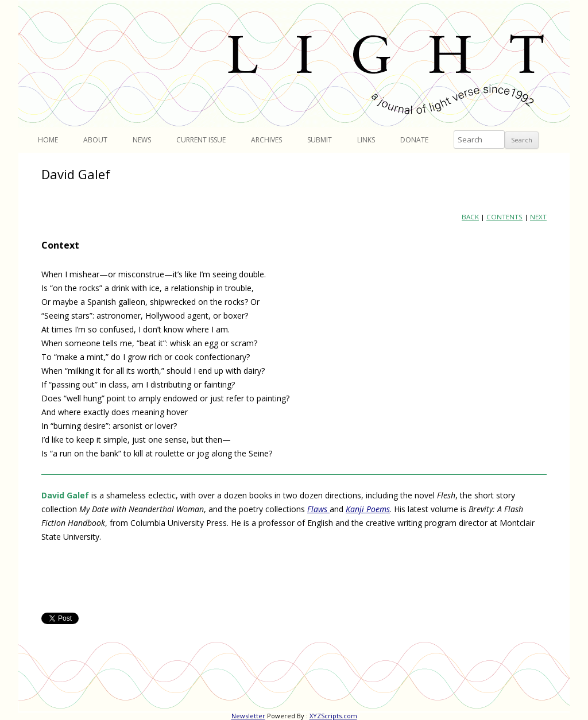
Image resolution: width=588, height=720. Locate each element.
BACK (470, 217)
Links (366, 140)
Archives (266, 140)
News (142, 140)
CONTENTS (504, 217)
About (95, 140)
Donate (414, 140)
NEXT (538, 217)
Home (48, 140)
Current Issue (201, 140)
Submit (320, 140)
